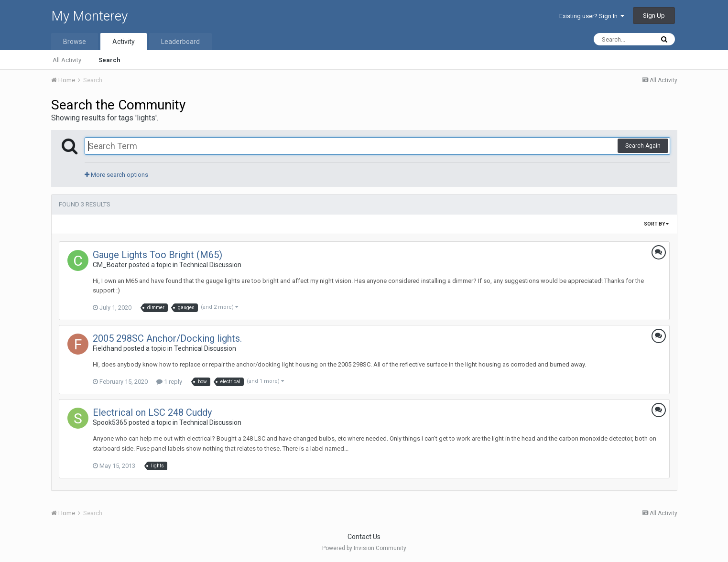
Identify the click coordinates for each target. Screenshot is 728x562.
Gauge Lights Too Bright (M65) (158, 255)
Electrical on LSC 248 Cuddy (152, 412)
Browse (75, 42)
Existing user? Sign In (592, 16)
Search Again (643, 146)
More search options (116, 175)
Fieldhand (107, 348)
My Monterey (89, 16)
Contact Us (364, 537)
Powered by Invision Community (364, 548)
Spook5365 (110, 422)
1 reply (169, 382)
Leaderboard (180, 42)
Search (109, 60)
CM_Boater (110, 265)
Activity (124, 42)
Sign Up (654, 16)
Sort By (656, 224)
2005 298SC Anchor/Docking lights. (167, 338)
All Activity (67, 60)
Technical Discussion (210, 265)
